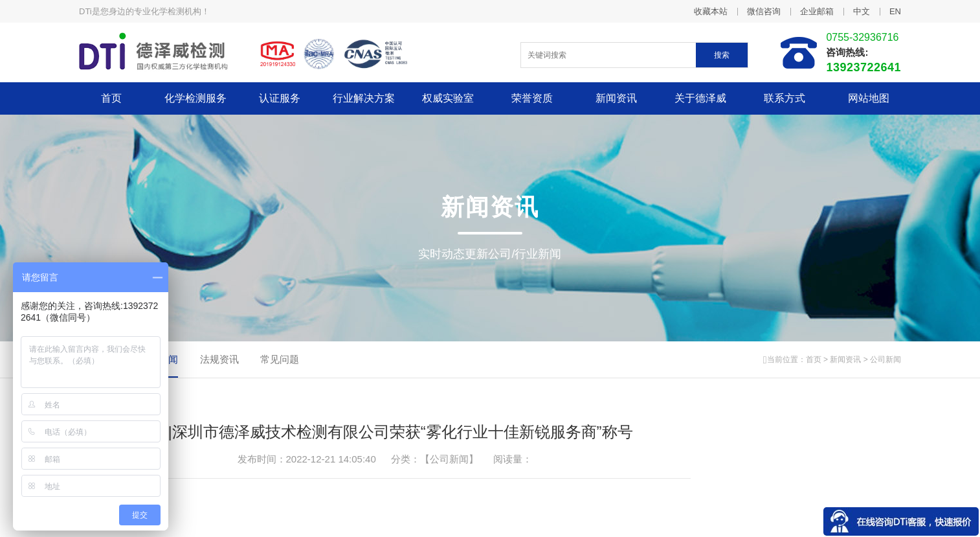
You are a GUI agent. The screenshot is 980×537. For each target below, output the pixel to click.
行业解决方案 (364, 98)
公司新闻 (885, 360)
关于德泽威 (700, 98)
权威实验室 (448, 98)
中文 (862, 11)
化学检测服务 (195, 98)
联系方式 (785, 98)
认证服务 (280, 98)
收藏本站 (711, 11)
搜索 (722, 55)
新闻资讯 (616, 98)
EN (895, 11)
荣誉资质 (532, 98)
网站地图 (869, 98)
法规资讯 (219, 359)
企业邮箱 (817, 11)
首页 (111, 98)
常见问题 (280, 359)
